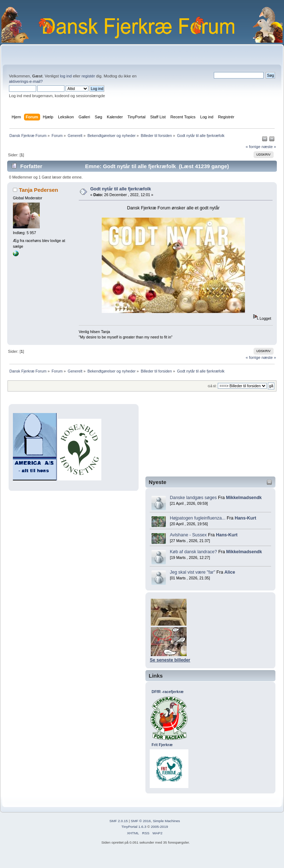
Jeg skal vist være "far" (192, 572)
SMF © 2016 (141, 821)
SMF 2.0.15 (119, 821)
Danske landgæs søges (193, 498)
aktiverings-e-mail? (26, 81)
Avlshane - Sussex (188, 535)
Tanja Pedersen (39, 190)
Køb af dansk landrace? (193, 552)
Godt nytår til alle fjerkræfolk (121, 189)
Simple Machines (167, 821)
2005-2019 (159, 827)
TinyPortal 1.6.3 (134, 827)
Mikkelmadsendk (244, 498)
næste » (269, 147)
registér (88, 76)
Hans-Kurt (245, 518)
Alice (230, 572)
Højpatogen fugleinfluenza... (198, 518)
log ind (66, 76)
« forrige (253, 147)
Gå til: (212, 386)
